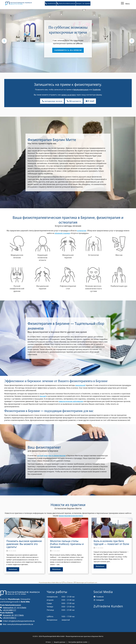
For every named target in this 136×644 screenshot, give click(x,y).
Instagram (99, 600)
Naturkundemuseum (66, 3)
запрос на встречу (69, 95)
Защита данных (60, 642)
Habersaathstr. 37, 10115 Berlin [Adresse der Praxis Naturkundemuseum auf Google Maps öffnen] (15, 608)
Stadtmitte (51, 3)
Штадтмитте (74, 101)
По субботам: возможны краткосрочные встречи (68, 30)
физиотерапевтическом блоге (71, 516)
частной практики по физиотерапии (51, 456)
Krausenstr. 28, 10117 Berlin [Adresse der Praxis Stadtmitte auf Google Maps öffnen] (13, 615)
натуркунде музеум (52, 101)
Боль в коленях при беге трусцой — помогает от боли (111, 542)
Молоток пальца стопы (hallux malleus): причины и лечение (67, 544)
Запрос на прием (83, 3)
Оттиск (48, 642)
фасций (43, 396)
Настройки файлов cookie (78, 642)
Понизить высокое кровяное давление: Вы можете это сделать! (24, 544)
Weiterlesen (13, 569)
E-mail (90, 101)
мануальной (80, 385)
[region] (68, 41)
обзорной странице (62, 233)
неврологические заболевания (71, 401)
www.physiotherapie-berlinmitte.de (20, 624)
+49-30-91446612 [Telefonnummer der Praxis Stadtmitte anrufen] (9, 618)
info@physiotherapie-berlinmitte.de (22, 621)
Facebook (99, 597)
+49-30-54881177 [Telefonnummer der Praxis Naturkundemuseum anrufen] (9, 610)
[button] (68, 39)
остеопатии (82, 231)
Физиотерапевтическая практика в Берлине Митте (84, 636)
